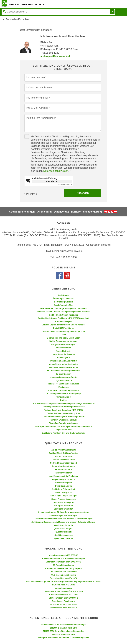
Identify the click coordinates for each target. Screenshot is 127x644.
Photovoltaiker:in (63, 397)
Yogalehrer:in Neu (63, 430)
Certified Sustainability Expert (64, 463)
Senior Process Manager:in (64, 499)
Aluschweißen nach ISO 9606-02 (63, 555)
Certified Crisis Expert (63, 456)
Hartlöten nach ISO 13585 (64, 585)
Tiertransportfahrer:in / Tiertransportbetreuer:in (63, 407)
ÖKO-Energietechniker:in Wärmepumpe (63, 394)
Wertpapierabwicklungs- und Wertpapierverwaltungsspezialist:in (63, 426)
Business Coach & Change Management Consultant (63, 308)
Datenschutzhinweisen (56, 171)
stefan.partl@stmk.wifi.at (55, 56)
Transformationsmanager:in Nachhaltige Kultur (64, 417)
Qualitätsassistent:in (63, 525)
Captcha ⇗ (65, 185)
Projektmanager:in (63, 486)
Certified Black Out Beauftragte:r (64, 453)
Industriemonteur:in (63, 588)
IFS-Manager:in (64, 358)
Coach (64, 335)
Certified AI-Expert (64, 322)
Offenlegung (44, 212)
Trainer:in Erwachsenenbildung (64, 420)
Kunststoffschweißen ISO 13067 (63, 595)
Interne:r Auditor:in (64, 473)
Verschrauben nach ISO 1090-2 (63, 604)
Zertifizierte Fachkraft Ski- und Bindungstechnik (63, 433)
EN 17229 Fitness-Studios (64, 634)
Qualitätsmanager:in (63, 535)
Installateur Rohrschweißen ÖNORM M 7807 (63, 591)
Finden (112, 12)
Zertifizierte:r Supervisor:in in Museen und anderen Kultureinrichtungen (63, 522)
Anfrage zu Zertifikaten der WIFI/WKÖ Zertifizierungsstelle (63, 638)
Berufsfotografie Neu (63, 302)
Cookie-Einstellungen (22, 212)
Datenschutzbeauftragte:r (63, 466)
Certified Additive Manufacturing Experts (63, 568)
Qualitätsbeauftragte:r (63, 529)
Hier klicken (52, 181)
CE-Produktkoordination (64, 565)
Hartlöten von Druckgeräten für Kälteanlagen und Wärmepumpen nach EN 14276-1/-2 (63, 582)
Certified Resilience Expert (63, 460)
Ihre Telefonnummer (37, 98)
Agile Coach (63, 295)
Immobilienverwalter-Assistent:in (64, 364)
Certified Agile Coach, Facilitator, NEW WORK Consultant (63, 318)
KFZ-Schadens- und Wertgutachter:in (63, 371)
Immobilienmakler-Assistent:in (64, 361)
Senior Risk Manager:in (63, 502)
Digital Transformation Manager (63, 341)
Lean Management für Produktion (64, 476)
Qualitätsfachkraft (63, 532)
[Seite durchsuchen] (58, 12)
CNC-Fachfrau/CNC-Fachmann (63, 572)
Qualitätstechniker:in (63, 538)
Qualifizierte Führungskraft (63, 489)
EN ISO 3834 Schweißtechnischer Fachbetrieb (63, 631)
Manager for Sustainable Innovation (63, 384)
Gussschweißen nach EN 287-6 (64, 578)
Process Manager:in (63, 483)
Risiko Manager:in (63, 493)
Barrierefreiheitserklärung (86, 212)
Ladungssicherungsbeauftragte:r (63, 377)
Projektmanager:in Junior (63, 479)
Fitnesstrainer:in (63, 348)
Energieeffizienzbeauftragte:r (63, 344)
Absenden (83, 193)
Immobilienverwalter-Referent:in (63, 367)
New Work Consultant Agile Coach (63, 390)
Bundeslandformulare (18, 19)
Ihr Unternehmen (35, 77)
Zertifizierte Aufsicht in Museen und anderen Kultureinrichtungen (64, 519)
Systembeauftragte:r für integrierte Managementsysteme (64, 512)
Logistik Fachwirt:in (63, 381)
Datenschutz (61, 212)
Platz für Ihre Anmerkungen (41, 118)
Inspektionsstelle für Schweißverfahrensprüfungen (63, 625)
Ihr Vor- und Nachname (39, 88)
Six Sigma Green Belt (63, 509)
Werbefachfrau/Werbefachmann (63, 423)
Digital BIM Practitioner (63, 328)
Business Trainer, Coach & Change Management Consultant (63, 312)
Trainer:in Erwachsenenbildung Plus (63, 413)
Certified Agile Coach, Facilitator (64, 315)
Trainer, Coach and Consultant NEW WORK (63, 410)
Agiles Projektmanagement (63, 450)
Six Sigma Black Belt (64, 506)
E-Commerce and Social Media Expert (63, 338)
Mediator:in (64, 387)
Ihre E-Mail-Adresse (37, 108)
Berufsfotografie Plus (63, 305)
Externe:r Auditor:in (64, 470)
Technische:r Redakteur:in (63, 601)
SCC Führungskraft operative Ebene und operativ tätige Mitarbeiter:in (63, 404)
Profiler (63, 400)
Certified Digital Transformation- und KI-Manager (63, 325)
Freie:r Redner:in (64, 351)
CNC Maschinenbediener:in (63, 575)
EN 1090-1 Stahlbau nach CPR (63, 628)
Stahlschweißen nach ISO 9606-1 (64, 598)
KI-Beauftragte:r (63, 374)
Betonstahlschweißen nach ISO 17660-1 (63, 562)
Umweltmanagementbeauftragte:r (64, 515)
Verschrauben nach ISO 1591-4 (63, 608)
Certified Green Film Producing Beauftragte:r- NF (63, 331)
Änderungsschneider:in (64, 299)
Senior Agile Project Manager (63, 496)
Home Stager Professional (63, 354)
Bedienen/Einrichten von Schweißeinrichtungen (63, 559)
